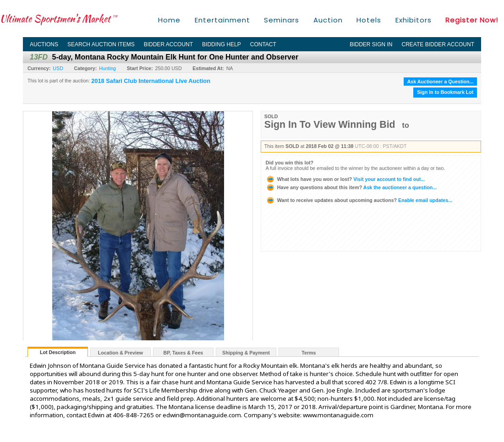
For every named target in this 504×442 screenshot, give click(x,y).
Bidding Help (222, 44)
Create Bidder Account (438, 44)
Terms (309, 353)
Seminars (282, 20)
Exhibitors (414, 20)
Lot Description (58, 352)
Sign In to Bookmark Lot (445, 92)
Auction (328, 20)
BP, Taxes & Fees (184, 353)
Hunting (107, 68)
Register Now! (472, 20)
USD (58, 68)
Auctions (44, 44)
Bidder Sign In (371, 44)
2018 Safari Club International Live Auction (151, 81)
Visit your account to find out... (345, 179)
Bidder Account (168, 44)
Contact (263, 44)
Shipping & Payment (246, 353)
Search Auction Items (101, 44)
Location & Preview (121, 353)
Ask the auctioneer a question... (351, 187)
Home (169, 20)
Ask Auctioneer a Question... (441, 82)
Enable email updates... (359, 200)
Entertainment (222, 20)
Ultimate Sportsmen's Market (59, 19)
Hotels (369, 20)
